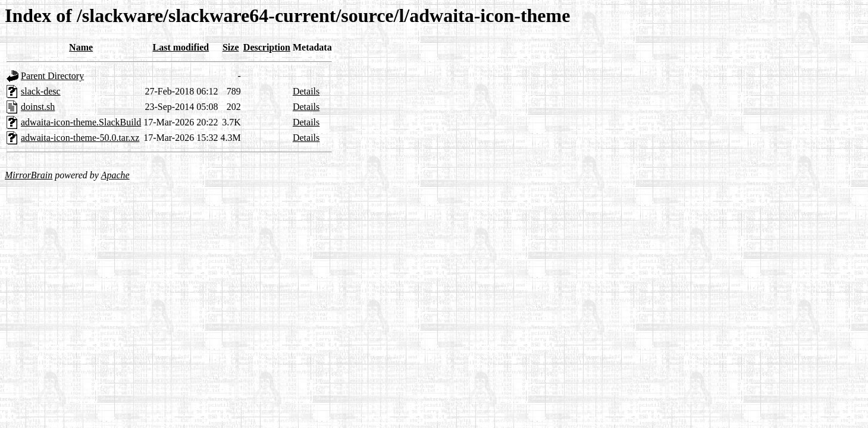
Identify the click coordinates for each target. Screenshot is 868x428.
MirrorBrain (29, 175)
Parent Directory (52, 76)
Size (231, 47)
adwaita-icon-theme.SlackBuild (81, 122)
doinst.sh (38, 107)
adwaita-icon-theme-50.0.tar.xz (80, 138)
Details (306, 91)
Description (267, 47)
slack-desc (41, 91)
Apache (115, 175)
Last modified (181, 47)
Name (81, 47)
